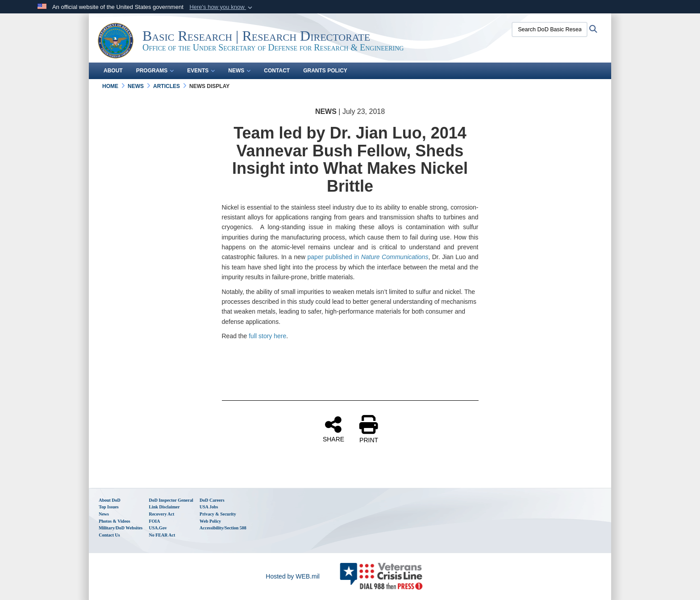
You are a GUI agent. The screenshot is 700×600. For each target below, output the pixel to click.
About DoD (110, 500)
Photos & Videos (115, 521)
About (113, 71)
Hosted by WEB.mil (293, 576)
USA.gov (158, 528)
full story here (267, 336)
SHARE (333, 429)
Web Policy (210, 521)
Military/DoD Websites (121, 528)
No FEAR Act (162, 535)
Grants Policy (325, 71)
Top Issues (108, 507)
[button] (222, 7)
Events (201, 71)
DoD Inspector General (171, 500)
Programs (155, 71)
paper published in (368, 257)
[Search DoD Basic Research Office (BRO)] (550, 29)
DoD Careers (212, 500)
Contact (277, 71)
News (239, 71)
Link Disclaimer (164, 507)
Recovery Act (161, 514)
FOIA (154, 521)
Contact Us (109, 535)
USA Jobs (209, 507)
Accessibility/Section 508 (223, 528)
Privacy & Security (218, 514)
